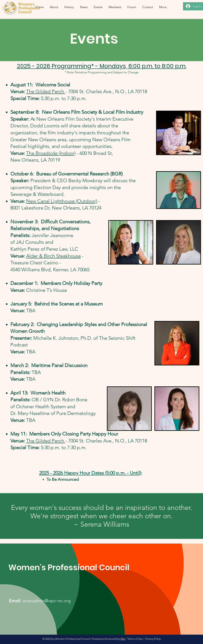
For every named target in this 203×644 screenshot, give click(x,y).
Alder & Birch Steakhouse (53, 256)
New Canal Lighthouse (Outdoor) (62, 201)
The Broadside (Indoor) (51, 153)
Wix (123, 639)
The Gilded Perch (46, 91)
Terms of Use (135, 639)
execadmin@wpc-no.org (47, 601)
